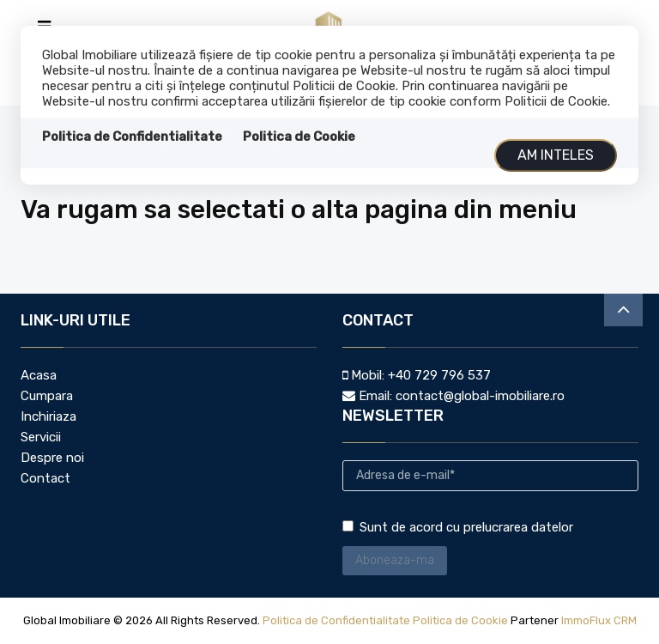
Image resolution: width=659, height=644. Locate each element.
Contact (45, 478)
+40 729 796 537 (439, 375)
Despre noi (52, 458)
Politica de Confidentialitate (132, 137)
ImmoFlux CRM (599, 620)
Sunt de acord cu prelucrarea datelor (458, 527)
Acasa (39, 375)
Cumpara (47, 396)
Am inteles (556, 155)
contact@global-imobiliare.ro (480, 396)
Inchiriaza (48, 416)
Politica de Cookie (299, 137)
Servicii (41, 437)
